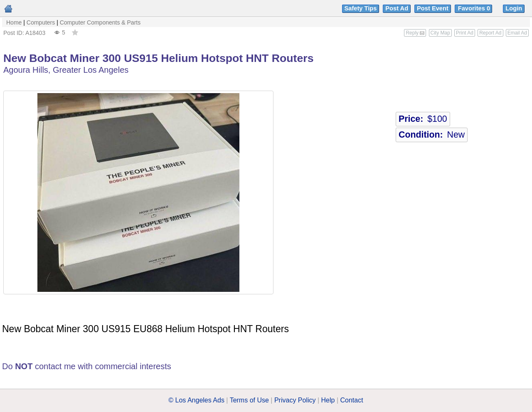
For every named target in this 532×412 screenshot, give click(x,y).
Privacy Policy (295, 400)
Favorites (475, 8)
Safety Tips (361, 8)
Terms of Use (249, 400)
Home (14, 22)
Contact (352, 400)
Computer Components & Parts (100, 22)
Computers (41, 22)
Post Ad (397, 8)
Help (328, 400)
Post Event (433, 8)
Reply (415, 33)
